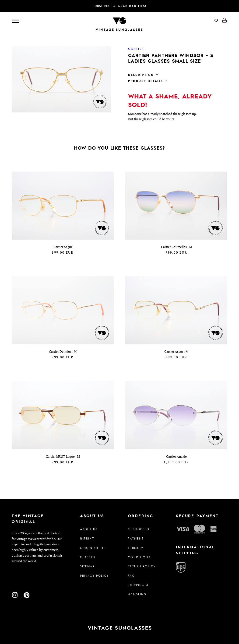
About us (89, 529)
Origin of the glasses (94, 552)
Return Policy (142, 566)
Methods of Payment (140, 534)
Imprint (87, 538)
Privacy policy (95, 576)
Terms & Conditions (139, 552)
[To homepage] (119, 20)
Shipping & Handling (138, 590)
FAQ (131, 576)
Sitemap (87, 566)
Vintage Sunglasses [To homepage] (119, 30)
